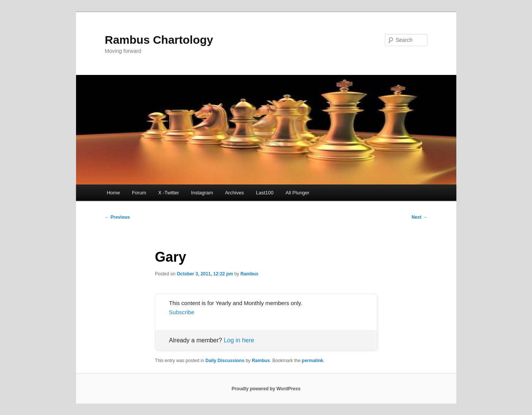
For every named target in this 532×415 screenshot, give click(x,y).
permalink (313, 361)
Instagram (202, 193)
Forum (139, 193)
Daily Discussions (225, 361)
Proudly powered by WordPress (266, 389)
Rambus (249, 274)
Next (419, 217)
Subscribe (182, 312)
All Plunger (298, 193)
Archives (235, 193)
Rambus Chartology (159, 40)
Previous (118, 217)
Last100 (265, 193)
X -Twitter (169, 193)
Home (114, 193)
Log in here (239, 340)
